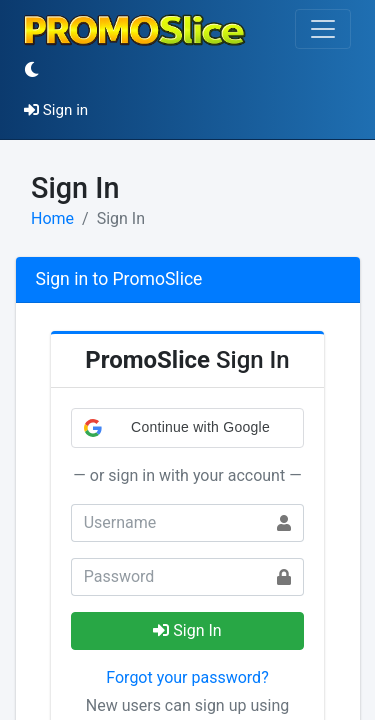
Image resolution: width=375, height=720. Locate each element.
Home (52, 218)
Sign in (56, 110)
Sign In (187, 630)
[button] (188, 428)
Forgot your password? (187, 677)
